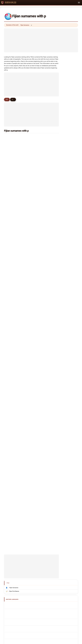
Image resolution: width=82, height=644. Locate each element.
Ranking (39, 550)
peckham (39, 161)
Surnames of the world (12, 25)
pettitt (10, 232)
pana (38, 277)
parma (10, 277)
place (10, 335)
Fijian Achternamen (16, 416)
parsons (11, 228)
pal (37, 145)
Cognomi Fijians (15, 402)
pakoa (10, 215)
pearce (39, 224)
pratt (38, 190)
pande (10, 182)
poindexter (40, 294)
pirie (10, 261)
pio (9, 186)
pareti (10, 157)
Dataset (55, 550)
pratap (10, 145)
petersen (39, 170)
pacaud (39, 273)
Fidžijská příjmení (15, 419)
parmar (11, 170)
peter (10, 174)
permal (39, 178)
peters (38, 153)
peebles (11, 315)
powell (38, 149)
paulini (11, 194)
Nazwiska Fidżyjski (15, 413)
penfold (39, 335)
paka (10, 211)
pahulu (39, 232)
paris (10, 199)
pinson (39, 340)
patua (38, 323)
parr (10, 219)
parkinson (11, 282)
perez (10, 244)
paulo (38, 219)
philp (10, 178)
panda (10, 190)
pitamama (11, 273)
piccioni (11, 340)
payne (10, 323)
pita (10, 161)
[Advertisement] (41, 40)
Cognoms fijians (15, 406)
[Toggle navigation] (79, 3)
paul (38, 174)
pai (37, 194)
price (38, 211)
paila (10, 331)
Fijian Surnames (25, 25)
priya (38, 207)
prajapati (39, 306)
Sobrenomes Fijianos (16, 409)
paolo (10, 265)
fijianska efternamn (15, 435)
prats (10, 298)
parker (10, 203)
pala (10, 165)
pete (10, 327)
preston (39, 269)
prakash (39, 136)
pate (38, 203)
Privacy (62, 550)
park (38, 290)
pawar (38, 327)
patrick (11, 224)
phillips (39, 253)
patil (38, 302)
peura (38, 331)
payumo (39, 265)
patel (38, 141)
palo (38, 244)
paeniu (11, 207)
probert (11, 319)
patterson (39, 199)
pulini (38, 282)
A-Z (7, 99)
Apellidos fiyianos (15, 393)
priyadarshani (41, 248)
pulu (38, 240)
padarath (39, 157)
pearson (39, 257)
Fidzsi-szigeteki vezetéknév (18, 428)
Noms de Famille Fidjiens (17, 396)
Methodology (21, 550)
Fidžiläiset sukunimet (16, 425)
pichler (39, 298)
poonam (11, 290)
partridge (11, 302)
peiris (10, 294)
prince (38, 261)
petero (38, 236)
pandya (11, 248)
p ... (14, 99)
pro (37, 286)
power (10, 257)
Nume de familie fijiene (16, 432)
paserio (11, 311)
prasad (11, 136)
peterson (39, 315)
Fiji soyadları (14, 438)
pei (9, 269)
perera (38, 165)
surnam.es (41, 543)
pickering (11, 149)
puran (10, 236)
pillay (10, 141)
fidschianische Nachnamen (18, 399)
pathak (11, 240)
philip (10, 286)
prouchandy (12, 306)
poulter (39, 186)
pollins (38, 319)
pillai (38, 182)
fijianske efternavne (16, 422)
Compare (47, 550)
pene (10, 153)
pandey (39, 311)
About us (30, 550)
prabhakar (40, 228)
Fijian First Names (14, 380)
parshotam (40, 215)
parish (10, 253)
